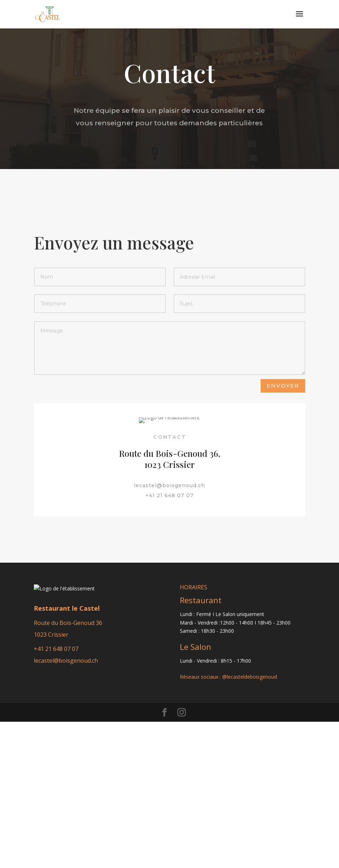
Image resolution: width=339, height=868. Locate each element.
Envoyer (283, 386)
